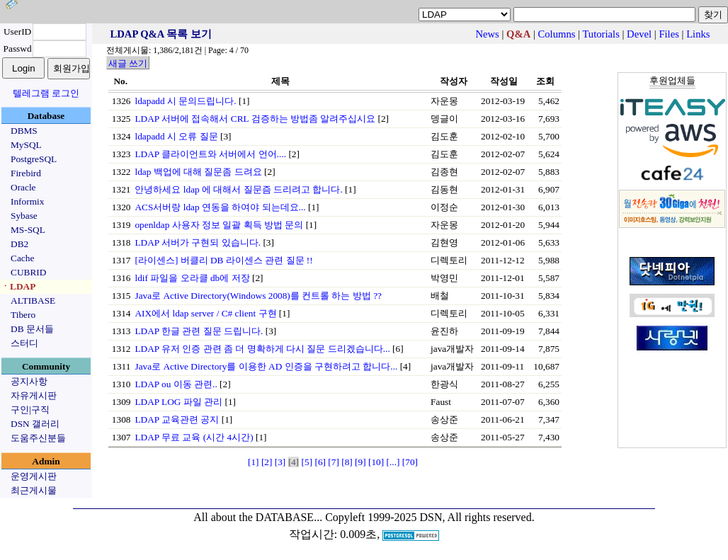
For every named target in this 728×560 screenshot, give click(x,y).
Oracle (23, 187)
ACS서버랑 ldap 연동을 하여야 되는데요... (220, 207)
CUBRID (28, 272)
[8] (347, 462)
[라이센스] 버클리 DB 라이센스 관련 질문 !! (223, 260)
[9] (360, 462)
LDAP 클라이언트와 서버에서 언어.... (210, 154)
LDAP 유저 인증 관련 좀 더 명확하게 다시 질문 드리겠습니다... (262, 349)
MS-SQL (28, 230)
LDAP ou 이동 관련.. (176, 384)
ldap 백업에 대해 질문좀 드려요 (198, 172)
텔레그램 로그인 (46, 93)
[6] (320, 462)
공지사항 (29, 381)
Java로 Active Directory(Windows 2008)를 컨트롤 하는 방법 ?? (258, 296)
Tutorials (601, 34)
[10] (376, 462)
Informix (27, 201)
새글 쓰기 (128, 63)
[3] (280, 462)
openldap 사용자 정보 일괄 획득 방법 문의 (219, 225)
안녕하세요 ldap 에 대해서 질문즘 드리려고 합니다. (238, 189)
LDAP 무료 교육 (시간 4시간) (194, 437)
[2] (267, 462)
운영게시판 (34, 476)
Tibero (23, 315)
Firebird (26, 173)
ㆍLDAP (18, 286)
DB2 (19, 244)
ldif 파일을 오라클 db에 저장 (192, 278)
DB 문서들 (32, 329)
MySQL (26, 145)
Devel (639, 34)
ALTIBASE (33, 301)
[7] (334, 462)
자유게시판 (34, 395)
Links (698, 34)
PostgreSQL (34, 159)
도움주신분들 (38, 438)
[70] (410, 462)
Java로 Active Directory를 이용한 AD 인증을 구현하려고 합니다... (266, 366)
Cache (22, 258)
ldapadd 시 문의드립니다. (185, 101)
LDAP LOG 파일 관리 (178, 402)
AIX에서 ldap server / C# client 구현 (205, 313)
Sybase (24, 216)
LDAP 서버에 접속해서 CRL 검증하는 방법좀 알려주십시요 (255, 119)
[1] (254, 462)
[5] (307, 462)
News (487, 34)
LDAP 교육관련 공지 (177, 419)
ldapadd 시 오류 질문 (176, 136)
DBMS (24, 131)
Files (669, 34)
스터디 (24, 343)
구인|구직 (30, 410)
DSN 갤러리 (35, 424)
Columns (557, 34)
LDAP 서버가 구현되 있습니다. (198, 242)
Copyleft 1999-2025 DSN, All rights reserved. (430, 517)
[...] (393, 462)
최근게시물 (34, 490)
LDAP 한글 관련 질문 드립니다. (199, 331)
